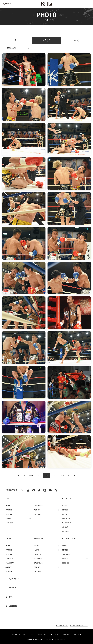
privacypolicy (18, 635)
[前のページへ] (17, 475)
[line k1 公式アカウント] (45, 490)
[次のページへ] (71, 475)
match (9, 510)
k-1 (13, 579)
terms (32, 635)
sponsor (10, 523)
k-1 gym (10, 597)
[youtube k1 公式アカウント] (50, 490)
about (37, 510)
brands (9, 519)
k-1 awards (12, 588)
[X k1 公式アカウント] (22, 490)
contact (43, 635)
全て (16, 40)
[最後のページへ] (76, 475)
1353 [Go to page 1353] (55, 475)
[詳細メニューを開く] (89, 4)
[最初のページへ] (22, 475)
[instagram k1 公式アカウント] (28, 490)
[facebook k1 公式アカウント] (34, 490)
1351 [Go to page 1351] (38, 475)
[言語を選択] (7, 4)
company (66, 635)
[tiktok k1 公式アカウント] (39, 490)
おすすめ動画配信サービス (79, 626)
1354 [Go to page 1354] (64, 475)
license (37, 514)
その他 (76, 40)
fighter (9, 514)
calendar (38, 506)
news (8, 506)
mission (78, 635)
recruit (54, 635)
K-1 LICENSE (12, 606)
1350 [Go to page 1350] (29, 475)
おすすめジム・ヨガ (62, 626)
